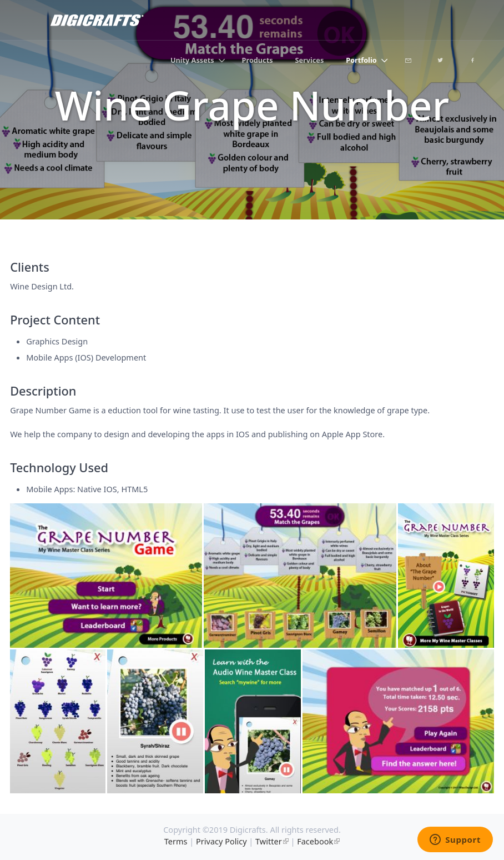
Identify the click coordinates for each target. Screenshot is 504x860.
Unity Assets (192, 60)
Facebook (315, 841)
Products (258, 60)
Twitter (269, 841)
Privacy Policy (221, 841)
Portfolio (361, 60)
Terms (176, 841)
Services (310, 60)
